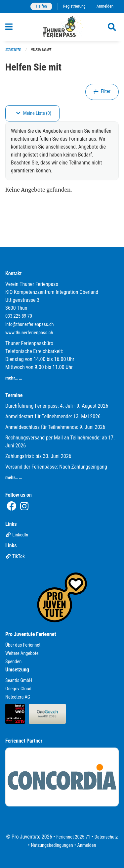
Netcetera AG (18, 697)
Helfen (41, 6)
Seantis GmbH (19, 681)
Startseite (13, 49)
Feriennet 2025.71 (73, 837)
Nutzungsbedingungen (52, 845)
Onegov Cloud (18, 689)
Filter (102, 91)
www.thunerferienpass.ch (29, 333)
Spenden (13, 662)
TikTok (15, 556)
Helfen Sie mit (41, 49)
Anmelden (105, 6)
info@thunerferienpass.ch (30, 324)
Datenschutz (106, 837)
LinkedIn (17, 535)
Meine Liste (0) (34, 113)
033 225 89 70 (19, 316)
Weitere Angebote (22, 653)
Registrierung (74, 6)
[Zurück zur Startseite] (62, 27)
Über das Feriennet (23, 645)
